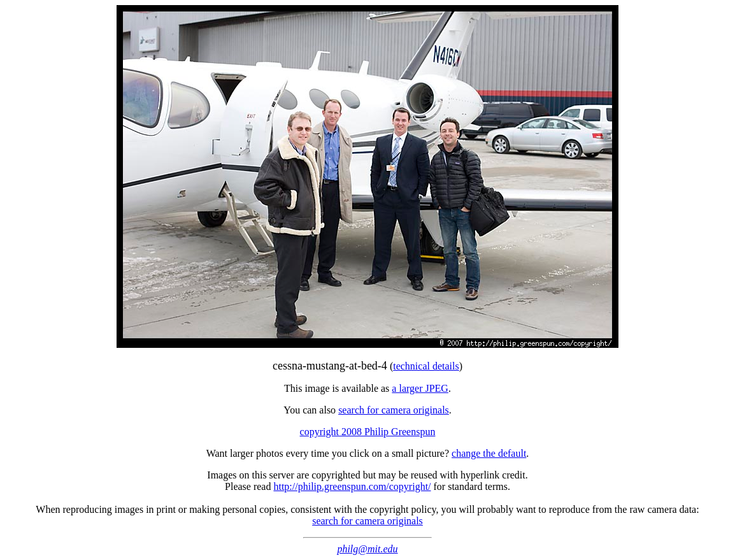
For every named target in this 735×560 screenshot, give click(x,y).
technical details (426, 366)
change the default (489, 453)
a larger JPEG (420, 388)
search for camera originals (394, 410)
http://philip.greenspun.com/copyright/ (352, 486)
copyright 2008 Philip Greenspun (368, 432)
